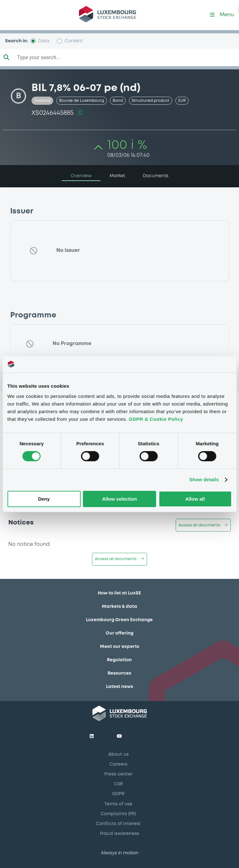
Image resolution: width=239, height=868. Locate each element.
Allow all (195, 499)
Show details (204, 480)
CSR (118, 784)
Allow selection (119, 499)
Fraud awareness (119, 834)
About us (118, 754)
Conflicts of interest (118, 824)
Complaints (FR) (118, 814)
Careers (118, 764)
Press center (118, 774)
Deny (44, 499)
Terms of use (118, 804)
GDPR (118, 794)
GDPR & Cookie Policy (156, 419)
